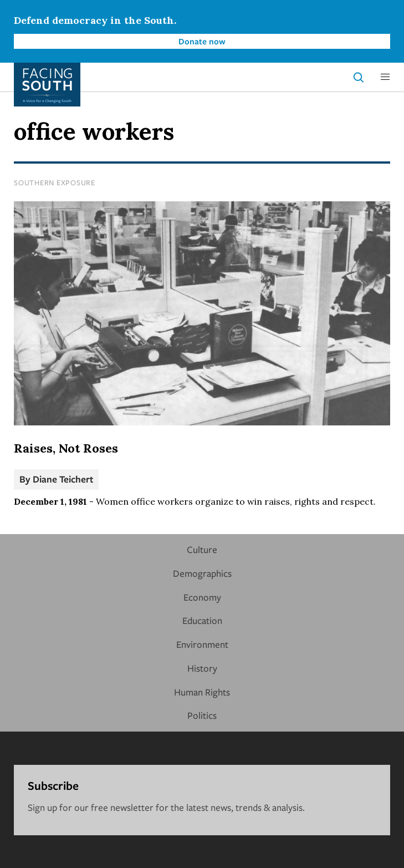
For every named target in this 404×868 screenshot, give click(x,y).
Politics (202, 715)
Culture (202, 549)
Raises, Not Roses (66, 448)
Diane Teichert (63, 479)
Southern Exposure (55, 182)
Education (202, 620)
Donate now (202, 41)
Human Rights (202, 692)
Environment (202, 644)
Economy (202, 597)
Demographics (202, 573)
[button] (385, 77)
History (202, 668)
